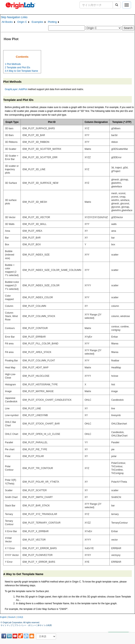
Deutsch (12, 617)
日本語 (20, 617)
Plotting (52, 22)
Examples (37, 22)
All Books (7, 22)
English (3, 617)
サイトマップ (7, 625)
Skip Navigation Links (14, 17)
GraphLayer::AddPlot (16, 89)
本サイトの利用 (45, 625)
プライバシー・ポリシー (25, 625)
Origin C (22, 22)
